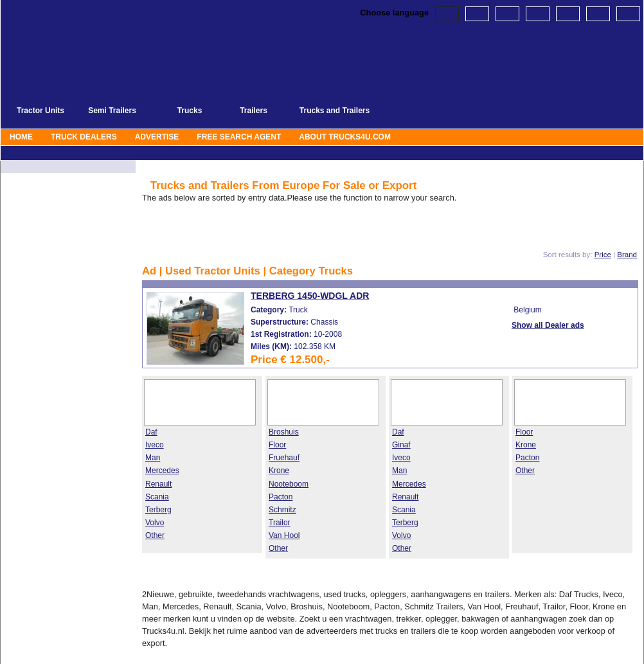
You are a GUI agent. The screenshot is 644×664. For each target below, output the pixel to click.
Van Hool (284, 535)
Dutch (477, 14)
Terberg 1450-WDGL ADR (310, 296)
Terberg (158, 510)
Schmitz (282, 510)
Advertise (157, 137)
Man (153, 458)
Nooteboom (289, 484)
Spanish (628, 14)
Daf (151, 432)
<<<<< (240, 231)
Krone (279, 471)
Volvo (155, 523)
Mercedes (162, 471)
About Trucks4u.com (345, 137)
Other (155, 535)
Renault (158, 484)
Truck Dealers (84, 137)
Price (603, 255)
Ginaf (401, 445)
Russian (568, 14)
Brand (627, 255)
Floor (277, 445)
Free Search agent (239, 137)
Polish (598, 14)
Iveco (155, 445)
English (447, 14)
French (538, 14)
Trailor (280, 523)
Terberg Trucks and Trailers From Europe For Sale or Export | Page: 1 (184, 21)
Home (21, 137)
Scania (157, 497)
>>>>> (371, 231)
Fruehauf (284, 458)
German (507, 14)
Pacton (281, 497)
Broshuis (284, 432)
